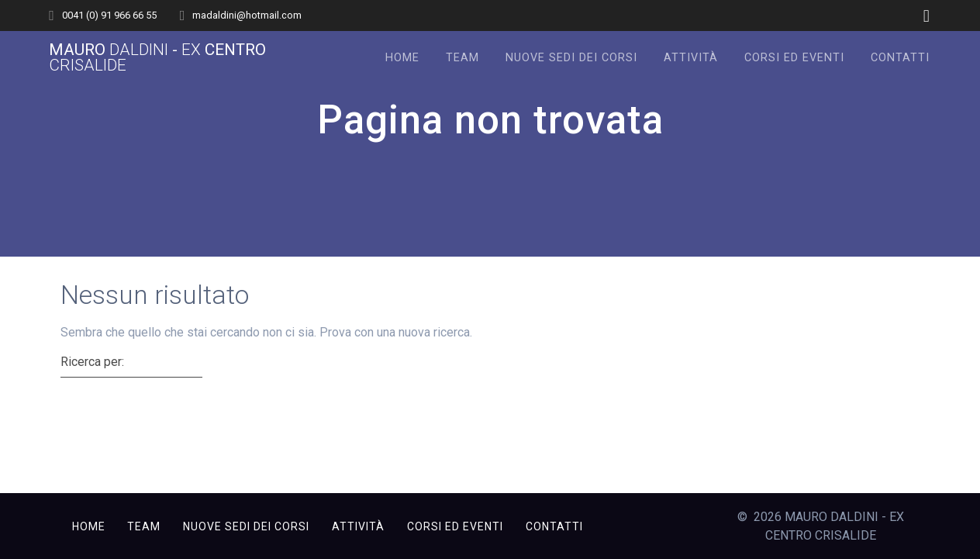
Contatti (900, 58)
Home (402, 58)
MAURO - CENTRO (157, 58)
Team (462, 58)
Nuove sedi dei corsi (571, 58)
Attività (691, 58)
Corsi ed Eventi (794, 58)
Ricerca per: (92, 362)
